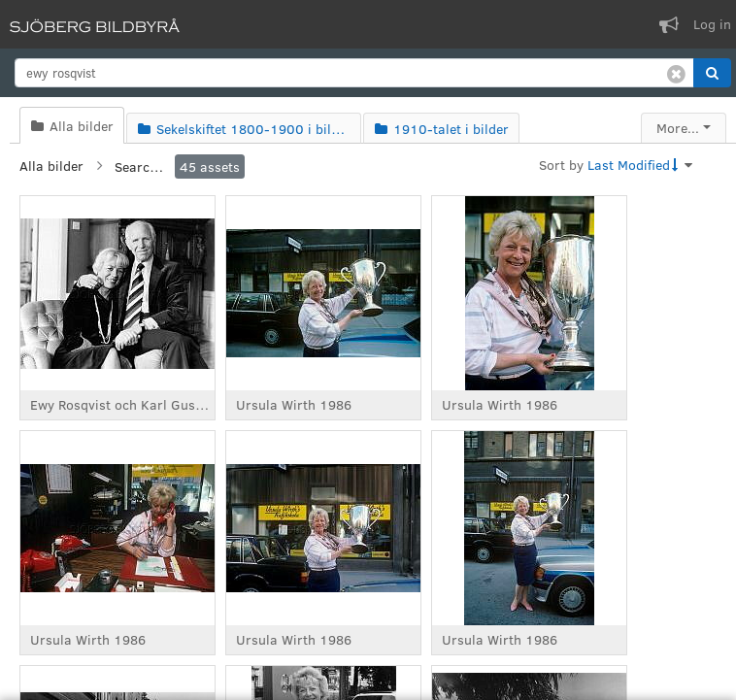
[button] (712, 73)
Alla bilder (51, 166)
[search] (354, 73)
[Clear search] (676, 73)
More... (678, 128)
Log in (712, 24)
